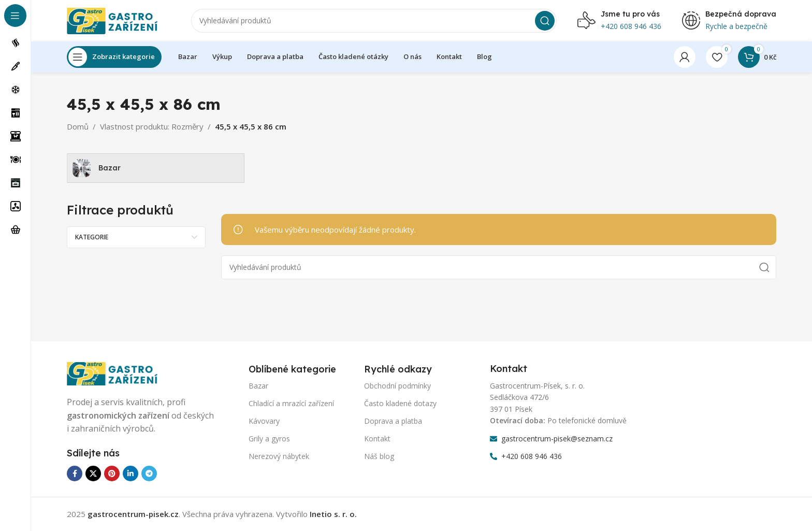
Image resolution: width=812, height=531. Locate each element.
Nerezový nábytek (279, 457)
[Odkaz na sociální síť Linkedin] (130, 474)
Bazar (258, 386)
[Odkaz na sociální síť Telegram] (149, 474)
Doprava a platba (393, 421)
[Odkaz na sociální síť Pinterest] (112, 474)
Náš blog (379, 457)
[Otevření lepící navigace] (114, 57)
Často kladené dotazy (400, 403)
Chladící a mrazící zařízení (291, 403)
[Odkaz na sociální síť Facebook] (75, 474)
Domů (78, 126)
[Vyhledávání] (374, 21)
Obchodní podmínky (397, 386)
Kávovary (264, 421)
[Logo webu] (119, 20)
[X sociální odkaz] (93, 474)
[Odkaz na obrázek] (119, 373)
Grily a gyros (269, 439)
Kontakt (377, 439)
